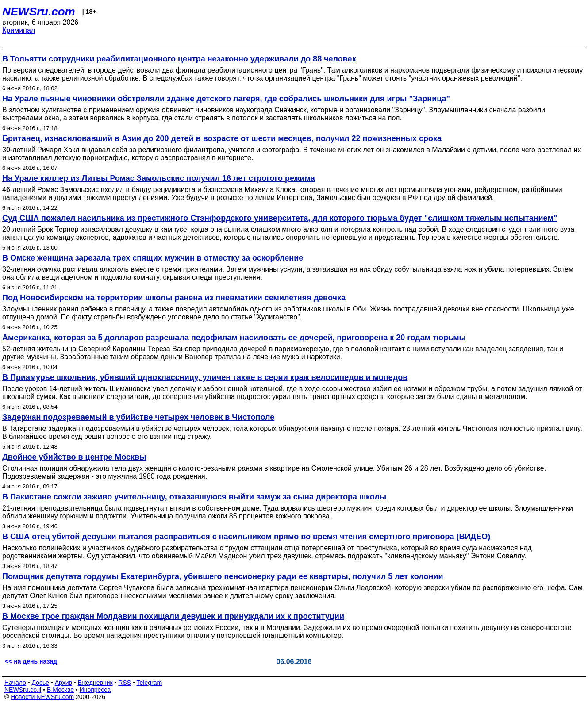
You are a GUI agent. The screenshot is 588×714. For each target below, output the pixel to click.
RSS (125, 683)
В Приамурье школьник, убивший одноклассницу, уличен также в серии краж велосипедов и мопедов (205, 377)
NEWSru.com (39, 12)
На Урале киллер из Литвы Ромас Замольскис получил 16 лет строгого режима (159, 178)
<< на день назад (31, 661)
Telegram (150, 683)
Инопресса (95, 690)
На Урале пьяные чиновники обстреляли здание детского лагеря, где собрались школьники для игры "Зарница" (226, 99)
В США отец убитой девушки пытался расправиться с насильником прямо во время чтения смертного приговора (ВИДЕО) (246, 537)
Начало (15, 683)
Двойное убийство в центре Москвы (74, 457)
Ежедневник (95, 683)
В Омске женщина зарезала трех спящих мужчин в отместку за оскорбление (153, 258)
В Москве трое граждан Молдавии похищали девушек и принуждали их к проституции (173, 616)
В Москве (60, 690)
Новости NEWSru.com (42, 697)
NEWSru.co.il (23, 690)
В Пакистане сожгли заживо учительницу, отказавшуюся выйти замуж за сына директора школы (194, 497)
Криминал (19, 30)
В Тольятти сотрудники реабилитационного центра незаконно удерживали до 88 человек (179, 59)
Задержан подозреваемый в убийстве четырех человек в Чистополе (138, 417)
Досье (40, 683)
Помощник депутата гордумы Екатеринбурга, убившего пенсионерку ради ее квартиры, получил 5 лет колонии (223, 576)
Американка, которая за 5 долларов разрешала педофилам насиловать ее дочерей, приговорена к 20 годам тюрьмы (234, 338)
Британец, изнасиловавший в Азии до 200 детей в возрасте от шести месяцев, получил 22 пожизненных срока (222, 138)
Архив (63, 683)
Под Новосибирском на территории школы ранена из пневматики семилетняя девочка (174, 298)
